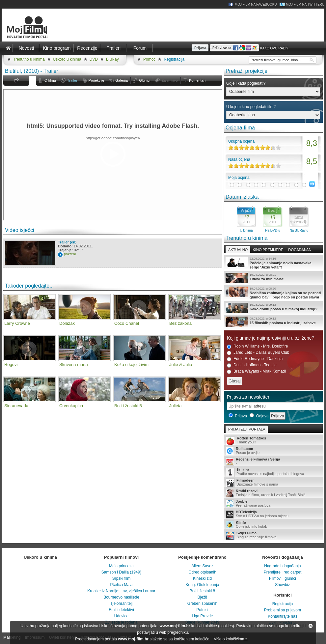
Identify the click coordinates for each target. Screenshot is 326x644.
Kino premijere (268, 250)
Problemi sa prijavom (283, 610)
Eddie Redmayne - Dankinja (255, 359)
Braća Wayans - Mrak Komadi (256, 371)
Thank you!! (273, 441)
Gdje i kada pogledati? (246, 83)
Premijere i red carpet (283, 572)
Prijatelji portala (247, 429)
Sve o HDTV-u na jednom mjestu (273, 514)
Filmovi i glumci (283, 578)
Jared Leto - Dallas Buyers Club (258, 353)
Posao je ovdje (273, 451)
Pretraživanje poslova (273, 504)
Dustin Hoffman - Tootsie (252, 365)
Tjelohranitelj (121, 603)
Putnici (202, 610)
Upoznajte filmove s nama (273, 483)
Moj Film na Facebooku (256, 4)
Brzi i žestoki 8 (202, 591)
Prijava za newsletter (248, 397)
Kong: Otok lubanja (202, 585)
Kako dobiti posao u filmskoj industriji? (273, 308)
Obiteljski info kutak (273, 525)
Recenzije (87, 48)
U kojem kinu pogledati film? (251, 107)
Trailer (72, 80)
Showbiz (282, 585)
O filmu (50, 80)
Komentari (197, 80)
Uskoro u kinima (67, 59)
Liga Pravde (202, 616)
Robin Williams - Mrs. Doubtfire (257, 346)
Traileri (114, 48)
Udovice (121, 616)
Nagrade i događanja (282, 566)
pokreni (70, 254)
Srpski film (121, 578)
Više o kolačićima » (231, 639)
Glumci (145, 80)
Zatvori (311, 626)
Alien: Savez (202, 566)
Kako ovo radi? (274, 48)
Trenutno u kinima (29, 59)
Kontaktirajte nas (282, 616)
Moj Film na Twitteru (305, 4)
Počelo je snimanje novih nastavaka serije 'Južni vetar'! (273, 263)
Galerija (122, 80)
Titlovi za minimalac (273, 278)
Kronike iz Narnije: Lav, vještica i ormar (121, 591)
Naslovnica (8, 48)
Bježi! (202, 597)
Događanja (299, 250)
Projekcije (96, 80)
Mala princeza (121, 566)
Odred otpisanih (202, 572)
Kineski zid (202, 578)
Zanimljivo (170, 80)
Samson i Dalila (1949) (121, 572)
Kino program (57, 48)
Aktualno (238, 250)
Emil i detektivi (121, 610)
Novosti (27, 48)
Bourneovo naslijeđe (121, 597)
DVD (94, 59)
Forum (140, 48)
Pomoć (149, 59)
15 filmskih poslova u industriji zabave (273, 322)
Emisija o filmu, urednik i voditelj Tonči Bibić (273, 493)
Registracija (174, 59)
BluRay (112, 59)
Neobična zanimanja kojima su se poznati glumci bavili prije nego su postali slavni (273, 293)
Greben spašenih (202, 603)
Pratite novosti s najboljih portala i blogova (273, 472)
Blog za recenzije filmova (273, 535)
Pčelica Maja (121, 585)
